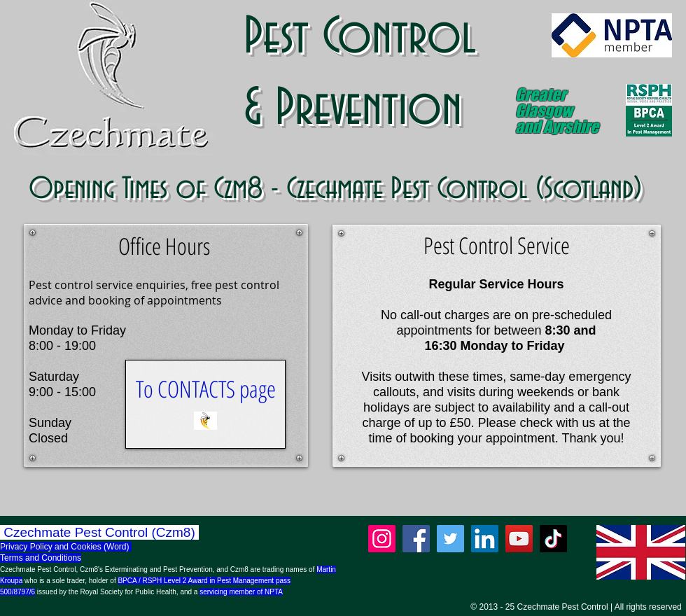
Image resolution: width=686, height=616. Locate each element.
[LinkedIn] (485, 539)
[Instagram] (382, 539)
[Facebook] (416, 539)
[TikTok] (553, 539)
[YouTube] (519, 539)
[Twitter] (450, 539)
